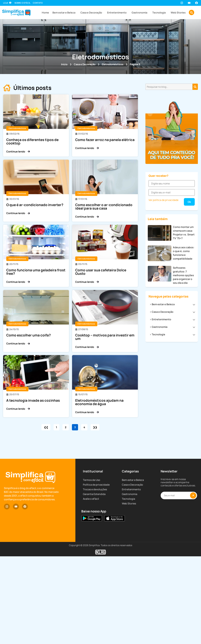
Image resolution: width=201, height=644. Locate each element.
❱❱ (97, 427)
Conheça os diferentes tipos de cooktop (32, 141)
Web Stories (178, 13)
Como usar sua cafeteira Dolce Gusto (101, 272)
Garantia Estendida (94, 600)
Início (64, 64)
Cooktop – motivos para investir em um (105, 337)
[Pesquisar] (195, 87)
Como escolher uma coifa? (29, 335)
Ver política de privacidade (163, 354)
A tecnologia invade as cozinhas (33, 400)
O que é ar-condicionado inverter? (35, 205)
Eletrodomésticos (113, 64)
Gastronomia (140, 13)
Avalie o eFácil (91, 605)
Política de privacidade (96, 591)
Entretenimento (118, 13)
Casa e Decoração (92, 13)
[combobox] (169, 87)
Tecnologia (160, 13)
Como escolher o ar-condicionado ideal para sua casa (104, 207)
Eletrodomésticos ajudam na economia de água (99, 402)
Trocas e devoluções (95, 595)
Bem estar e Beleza (65, 13)
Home (45, 13)
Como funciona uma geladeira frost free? (36, 272)
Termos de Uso (92, 586)
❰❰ (44, 427)
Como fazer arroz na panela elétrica (105, 140)
